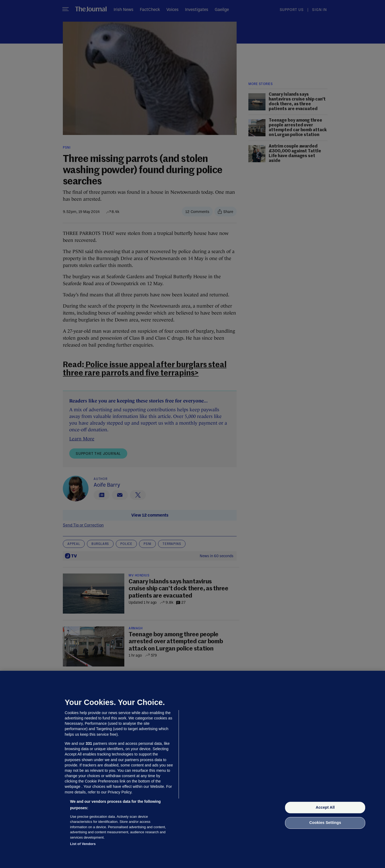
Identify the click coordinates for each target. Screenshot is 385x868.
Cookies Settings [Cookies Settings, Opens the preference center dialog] (325, 823)
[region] (192, 769)
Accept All (325, 807)
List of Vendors (83, 844)
